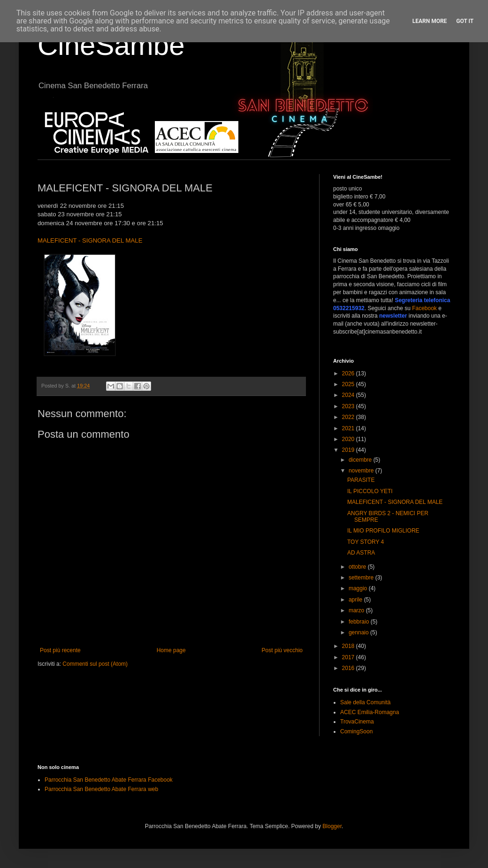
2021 (349, 428)
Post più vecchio (282, 650)
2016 (349, 668)
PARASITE (361, 480)
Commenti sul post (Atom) (95, 664)
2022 (349, 417)
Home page (171, 650)
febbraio (360, 622)
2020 (349, 439)
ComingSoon (356, 731)
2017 (349, 657)
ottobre (358, 567)
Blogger (332, 826)
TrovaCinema (357, 722)
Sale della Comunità (365, 702)
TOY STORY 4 (366, 542)
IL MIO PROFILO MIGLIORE (383, 531)
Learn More (430, 21)
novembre (362, 471)
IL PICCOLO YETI (370, 491)
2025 (349, 384)
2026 (349, 373)
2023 (349, 406)
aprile (356, 600)
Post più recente (60, 650)
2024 (349, 395)
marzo (357, 610)
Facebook (424, 308)
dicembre (361, 460)
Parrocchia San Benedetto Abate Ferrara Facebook (109, 780)
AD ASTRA (361, 553)
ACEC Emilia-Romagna (370, 712)
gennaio (359, 632)
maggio (359, 588)
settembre (362, 578)
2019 (349, 450)
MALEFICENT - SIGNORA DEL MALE (90, 240)
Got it (465, 21)
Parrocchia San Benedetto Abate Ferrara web (101, 789)
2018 (349, 646)
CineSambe (111, 45)
